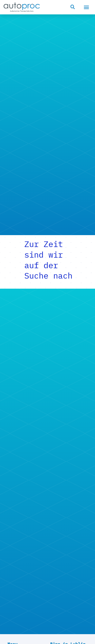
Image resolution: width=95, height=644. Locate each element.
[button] (73, 7)
